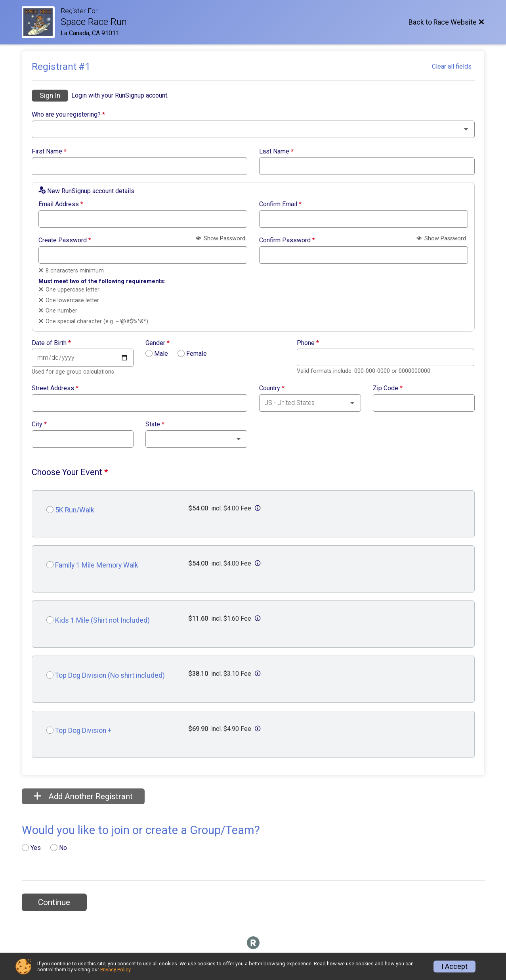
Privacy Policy (115, 969)
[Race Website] (41, 22)
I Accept (454, 967)
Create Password (65, 240)
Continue (54, 902)
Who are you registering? (68, 115)
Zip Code (388, 388)
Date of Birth (51, 343)
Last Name (276, 152)
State (155, 424)
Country (272, 388)
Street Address (55, 388)
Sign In (50, 96)
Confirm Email (280, 204)
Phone (308, 343)
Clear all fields (452, 66)
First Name (49, 152)
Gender (158, 343)
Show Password (221, 239)
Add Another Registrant (83, 796)
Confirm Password (287, 240)
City (39, 424)
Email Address (61, 204)
